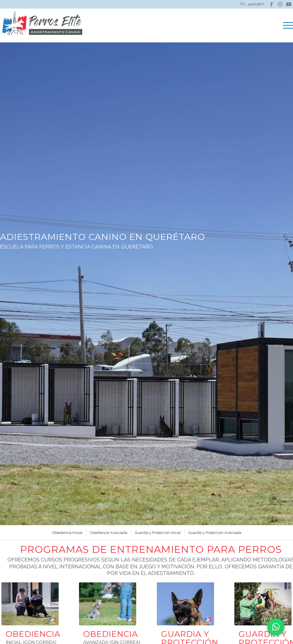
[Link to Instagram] (280, 4)
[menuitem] (287, 26)
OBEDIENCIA (33, 634)
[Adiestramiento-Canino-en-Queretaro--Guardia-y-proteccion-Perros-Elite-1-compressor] (185, 604)
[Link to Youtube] (289, 4)
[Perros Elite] (43, 26)
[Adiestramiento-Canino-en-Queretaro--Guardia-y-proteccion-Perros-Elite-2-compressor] (263, 604)
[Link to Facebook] (271, 4)
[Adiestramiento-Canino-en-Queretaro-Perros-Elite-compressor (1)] (108, 604)
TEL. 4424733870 (252, 4)
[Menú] (287, 26)
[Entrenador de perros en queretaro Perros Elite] (30, 604)
